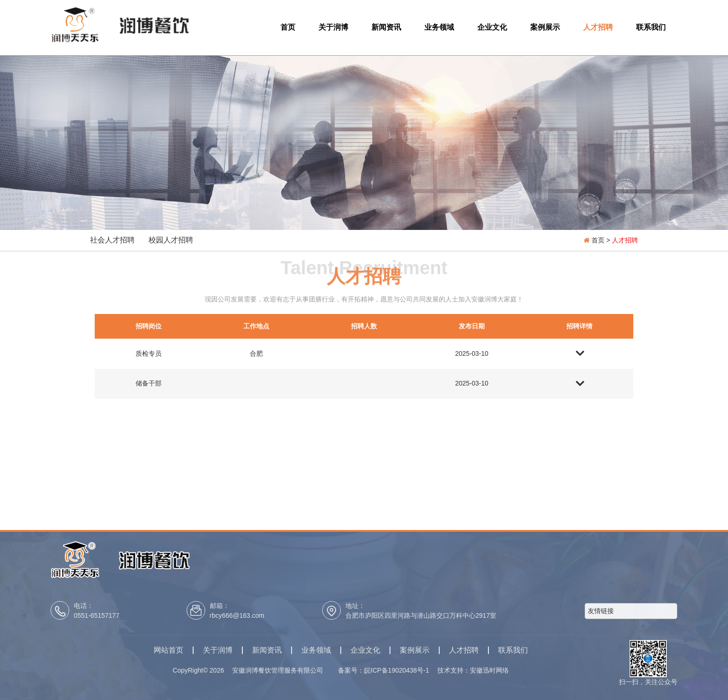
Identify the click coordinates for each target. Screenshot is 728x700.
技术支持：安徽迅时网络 (473, 670)
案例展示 (545, 27)
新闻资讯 (386, 27)
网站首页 (169, 650)
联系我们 (651, 27)
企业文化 (492, 27)
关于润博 (333, 27)
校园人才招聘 (171, 240)
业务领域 (439, 27)
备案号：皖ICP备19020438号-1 (387, 670)
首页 (288, 27)
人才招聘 (598, 27)
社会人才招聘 (112, 240)
